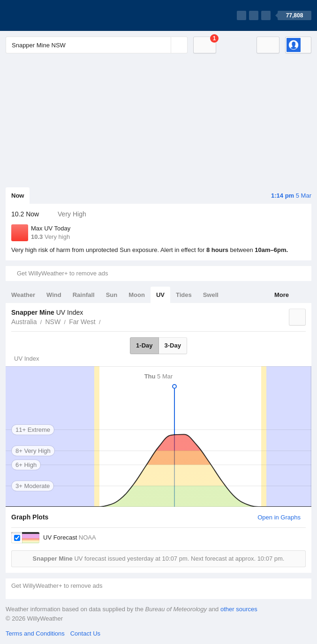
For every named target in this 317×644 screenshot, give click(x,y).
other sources (239, 609)
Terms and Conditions (35, 633)
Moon (137, 295)
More (282, 295)
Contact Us (85, 633)
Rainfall (84, 295)
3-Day (173, 345)
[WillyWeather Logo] (50, 15)
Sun (112, 295)
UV (160, 295)
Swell (211, 295)
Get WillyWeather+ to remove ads (62, 273)
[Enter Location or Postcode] (97, 45)
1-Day (144, 345)
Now (18, 196)
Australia (24, 322)
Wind (54, 295)
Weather (23, 295)
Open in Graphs (279, 517)
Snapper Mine (106, 321)
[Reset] (163, 45)
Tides (184, 295)
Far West (82, 322)
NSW (53, 322)
